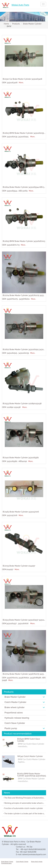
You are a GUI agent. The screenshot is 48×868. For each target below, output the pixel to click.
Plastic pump (25, 728)
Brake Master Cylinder (32, 24)
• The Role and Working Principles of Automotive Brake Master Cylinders (25, 798)
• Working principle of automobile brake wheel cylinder (25, 803)
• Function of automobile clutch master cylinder (23, 808)
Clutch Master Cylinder (25, 702)
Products (16, 24)
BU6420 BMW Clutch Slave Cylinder (29, 740)
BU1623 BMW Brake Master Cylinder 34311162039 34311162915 (32, 775)
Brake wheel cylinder (25, 707)
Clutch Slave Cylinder (15, 723)
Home (6, 24)
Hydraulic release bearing (17, 718)
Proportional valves (14, 713)
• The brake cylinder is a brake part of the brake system (25, 814)
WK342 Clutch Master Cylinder (30, 756)
